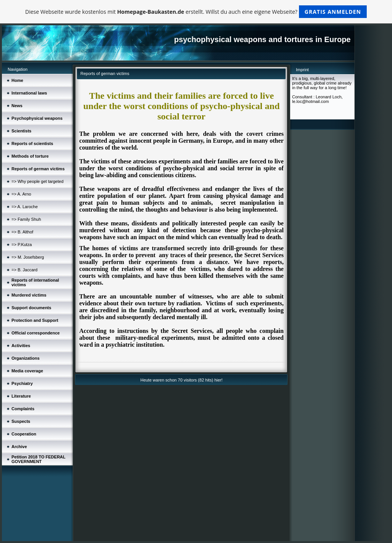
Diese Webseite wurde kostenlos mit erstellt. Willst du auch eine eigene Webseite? (196, 12)
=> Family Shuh (26, 219)
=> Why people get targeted (38, 181)
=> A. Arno (21, 194)
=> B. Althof (22, 232)
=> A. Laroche (25, 207)
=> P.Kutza (22, 245)
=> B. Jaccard (24, 270)
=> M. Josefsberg (28, 257)
